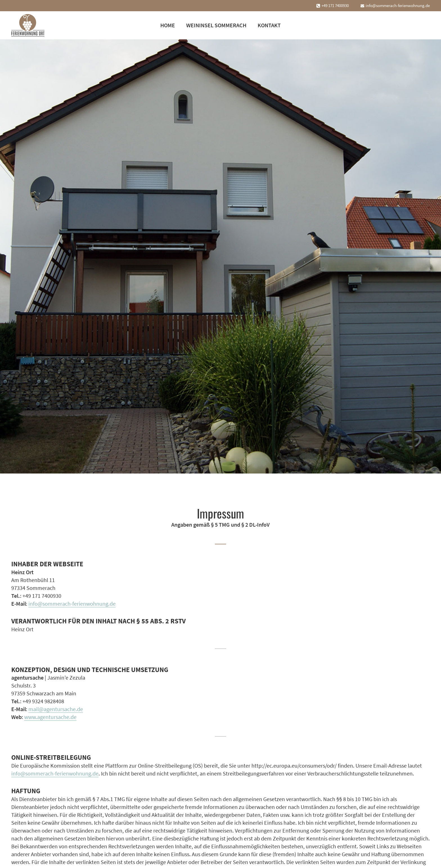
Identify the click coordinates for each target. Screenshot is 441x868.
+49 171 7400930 (335, 5)
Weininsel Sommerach (216, 25)
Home (168, 25)
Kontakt (269, 25)
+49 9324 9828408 (43, 701)
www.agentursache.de (50, 717)
